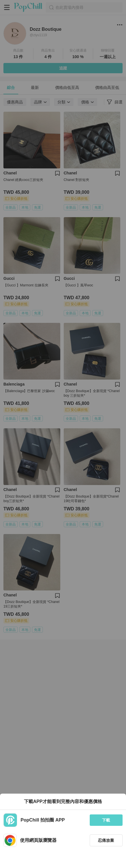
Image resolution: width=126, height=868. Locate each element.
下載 (106, 820)
